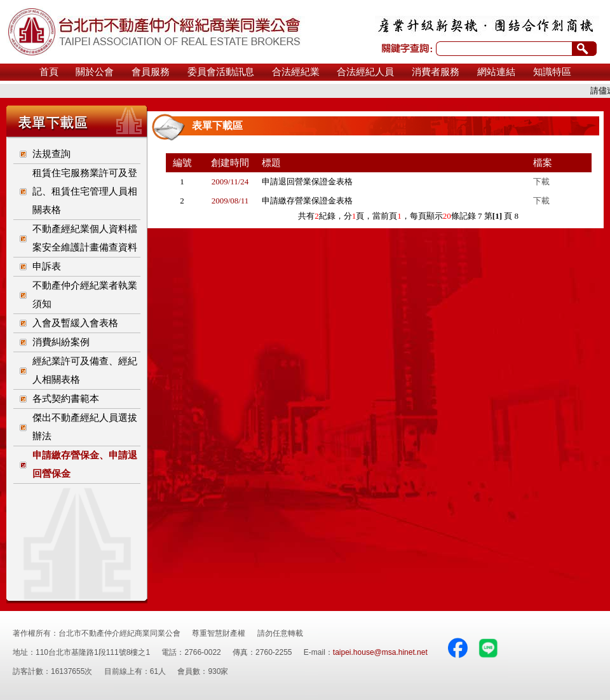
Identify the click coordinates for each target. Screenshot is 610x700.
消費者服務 (436, 72)
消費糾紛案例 (61, 342)
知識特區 (552, 72)
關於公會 (95, 72)
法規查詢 (51, 154)
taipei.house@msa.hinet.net (380, 652)
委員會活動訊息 (221, 72)
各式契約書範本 (66, 399)
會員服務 (151, 72)
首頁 (49, 72)
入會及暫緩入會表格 (75, 323)
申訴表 (47, 266)
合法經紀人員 (365, 72)
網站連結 (496, 72)
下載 (541, 182)
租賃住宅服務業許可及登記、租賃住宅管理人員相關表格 (85, 191)
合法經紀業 (296, 72)
